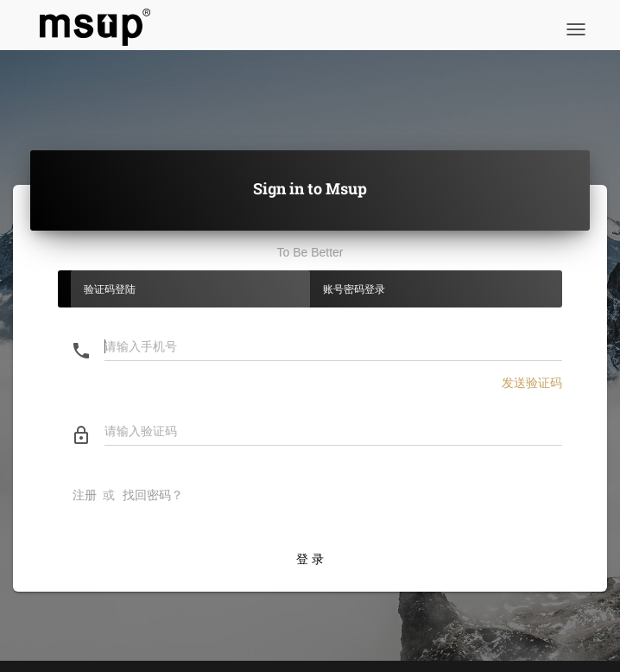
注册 (85, 495)
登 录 (310, 559)
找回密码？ (153, 495)
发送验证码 (532, 383)
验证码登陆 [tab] (110, 289)
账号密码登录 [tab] (354, 289)
